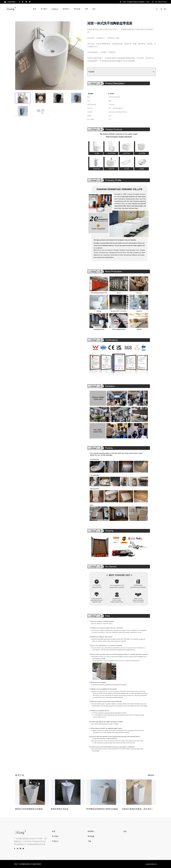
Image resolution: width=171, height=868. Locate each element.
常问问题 (91, 836)
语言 (125, 831)
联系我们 (91, 831)
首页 (54, 831)
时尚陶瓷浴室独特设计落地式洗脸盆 (102, 809)
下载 (89, 841)
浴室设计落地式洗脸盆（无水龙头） (138, 809)
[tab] (23, 98)
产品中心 (55, 841)
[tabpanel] (49, 56)
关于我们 (55, 836)
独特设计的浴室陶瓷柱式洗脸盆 (29, 809)
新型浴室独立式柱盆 (60, 809)
